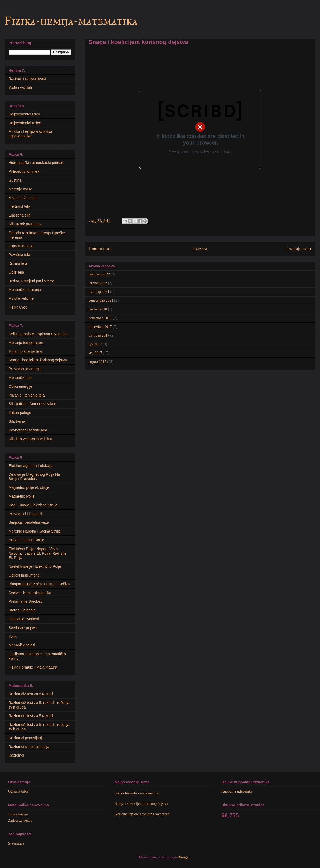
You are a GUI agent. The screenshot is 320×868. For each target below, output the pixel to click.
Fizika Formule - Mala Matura (33, 667)
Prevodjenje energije (26, 369)
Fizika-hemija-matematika (71, 21)
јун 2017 (95, 344)
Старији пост (299, 249)
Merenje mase (20, 189)
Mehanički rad (20, 378)
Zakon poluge (20, 413)
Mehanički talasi (22, 645)
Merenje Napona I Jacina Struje (35, 531)
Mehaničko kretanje (25, 290)
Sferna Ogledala (22, 610)
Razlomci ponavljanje (26, 738)
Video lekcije (18, 814)
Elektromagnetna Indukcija (31, 466)
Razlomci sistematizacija (29, 747)
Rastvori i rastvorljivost (27, 79)
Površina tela (19, 255)
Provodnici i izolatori (25, 514)
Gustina (15, 180)
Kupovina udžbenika (237, 791)
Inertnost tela (19, 206)
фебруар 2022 (99, 274)
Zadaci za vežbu (20, 820)
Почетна (199, 249)
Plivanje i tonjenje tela (27, 395)
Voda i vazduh (20, 87)
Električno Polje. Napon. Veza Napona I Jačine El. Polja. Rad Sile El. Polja (37, 553)
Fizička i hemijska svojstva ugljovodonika (30, 134)
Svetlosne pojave (23, 628)
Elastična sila (19, 215)
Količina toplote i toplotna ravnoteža (38, 334)
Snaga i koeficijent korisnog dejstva (38, 360)
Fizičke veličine (21, 298)
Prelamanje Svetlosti (26, 601)
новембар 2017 (100, 327)
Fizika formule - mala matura (137, 793)
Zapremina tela (21, 246)
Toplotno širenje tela (25, 351)
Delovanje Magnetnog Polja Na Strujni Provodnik (34, 477)
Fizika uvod (18, 307)
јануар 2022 (98, 283)
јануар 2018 (98, 309)
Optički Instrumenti (24, 575)
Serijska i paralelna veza (29, 522)
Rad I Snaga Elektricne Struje (33, 505)
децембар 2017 (100, 318)
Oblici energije (20, 386)
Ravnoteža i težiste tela (28, 430)
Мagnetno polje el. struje (29, 487)
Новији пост (100, 249)
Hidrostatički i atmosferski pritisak (36, 163)
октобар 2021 (99, 292)
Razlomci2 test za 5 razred (31, 694)
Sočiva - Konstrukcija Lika (30, 593)
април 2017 (97, 362)
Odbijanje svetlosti (24, 619)
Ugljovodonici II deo (25, 123)
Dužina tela (18, 263)
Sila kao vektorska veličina (30, 439)
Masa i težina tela (23, 198)
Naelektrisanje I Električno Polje (35, 566)
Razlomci (16, 755)
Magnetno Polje (21, 496)
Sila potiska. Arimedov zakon (32, 404)
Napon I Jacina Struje (26, 540)
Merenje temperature (26, 343)
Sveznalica (16, 843)
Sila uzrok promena (25, 224)
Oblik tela (16, 272)
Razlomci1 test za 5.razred (31, 716)
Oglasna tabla (18, 791)
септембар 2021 (101, 300)
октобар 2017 (99, 335)
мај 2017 (95, 353)
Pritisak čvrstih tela (24, 171)
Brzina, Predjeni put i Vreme (32, 281)
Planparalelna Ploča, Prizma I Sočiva (39, 584)
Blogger (183, 857)
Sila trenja (17, 421)
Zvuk (13, 637)
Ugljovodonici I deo (24, 114)
